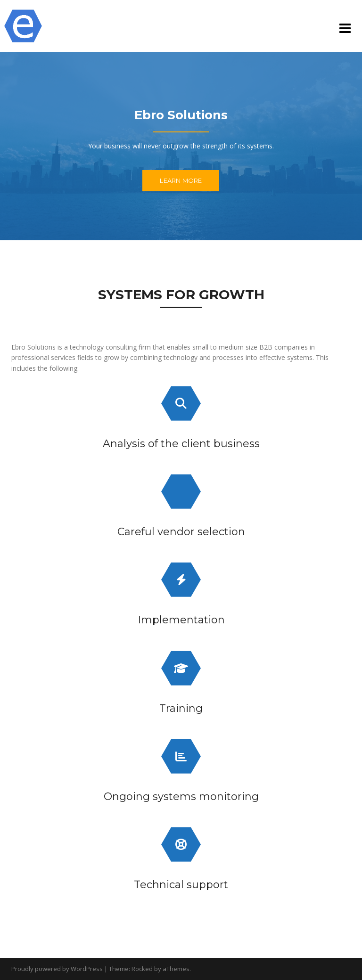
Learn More (181, 180)
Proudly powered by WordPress (57, 969)
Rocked (142, 969)
